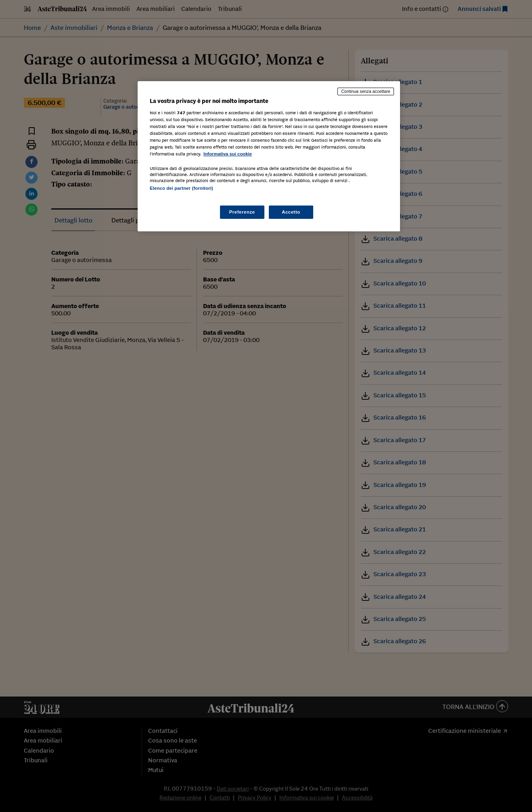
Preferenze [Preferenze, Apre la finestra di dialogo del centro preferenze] (242, 212)
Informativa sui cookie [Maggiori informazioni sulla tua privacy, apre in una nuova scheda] (228, 154)
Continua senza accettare (366, 91)
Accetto (291, 212)
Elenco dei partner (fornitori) (181, 188)
